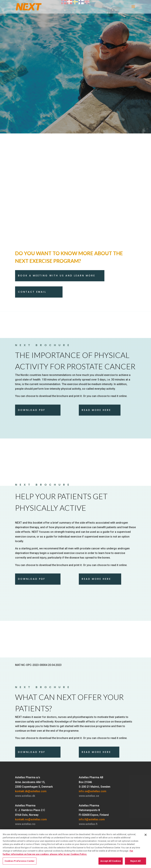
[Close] (146, 835)
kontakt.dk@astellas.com (31, 791)
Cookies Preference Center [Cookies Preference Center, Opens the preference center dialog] (20, 861)
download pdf (32, 410)
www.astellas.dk (25, 796)
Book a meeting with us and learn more (57, 276)
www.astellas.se (89, 796)
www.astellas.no (25, 824)
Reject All (135, 861)
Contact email (32, 292)
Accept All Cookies (111, 861)
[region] (75, 849)
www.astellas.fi (88, 824)
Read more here (96, 410)
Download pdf (32, 579)
